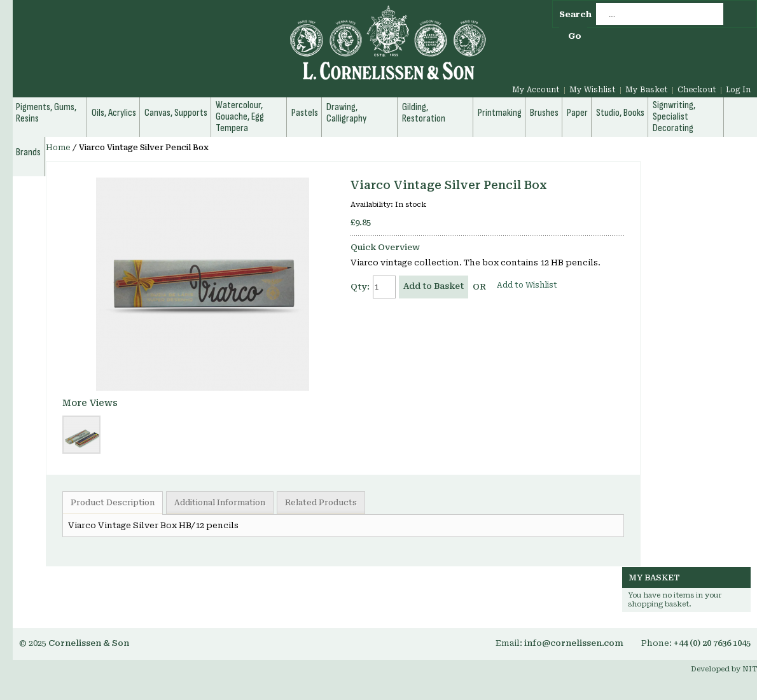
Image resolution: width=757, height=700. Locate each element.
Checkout (697, 90)
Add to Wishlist (527, 285)
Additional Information (220, 503)
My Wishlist (593, 90)
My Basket (647, 90)
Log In (738, 90)
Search (575, 14)
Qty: (360, 287)
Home (58, 148)
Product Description (113, 503)
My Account (536, 90)
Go (575, 36)
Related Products (321, 503)
